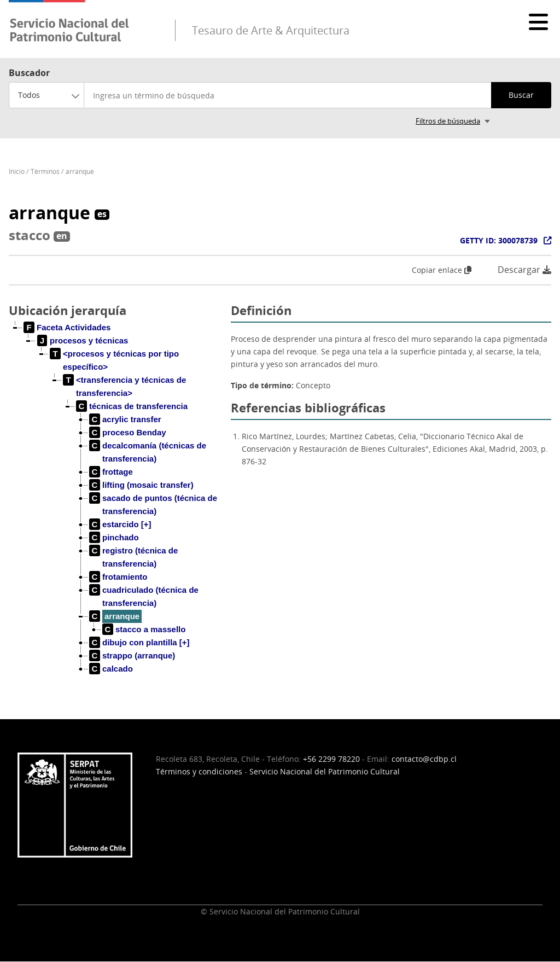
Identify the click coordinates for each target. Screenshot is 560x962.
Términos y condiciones (199, 771)
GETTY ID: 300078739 (499, 240)
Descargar (524, 270)
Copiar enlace (442, 270)
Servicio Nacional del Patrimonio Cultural (325, 771)
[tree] (115, 507)
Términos (45, 171)
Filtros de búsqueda (448, 121)
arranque (80, 171)
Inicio (17, 171)
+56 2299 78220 (331, 759)
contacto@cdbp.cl (424, 759)
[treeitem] (67, 328)
